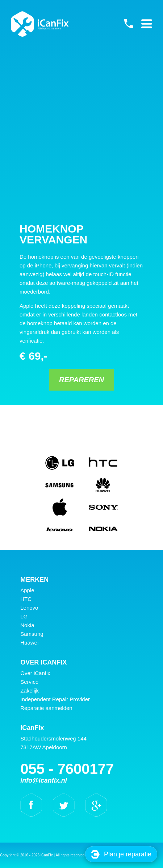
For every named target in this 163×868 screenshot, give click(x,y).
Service (29, 682)
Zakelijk (30, 691)
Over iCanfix (35, 673)
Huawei (29, 643)
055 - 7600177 (129, 24)
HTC (26, 599)
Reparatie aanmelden (46, 708)
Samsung (32, 634)
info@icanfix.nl (44, 780)
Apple (27, 590)
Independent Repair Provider (55, 699)
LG (24, 616)
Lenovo (29, 608)
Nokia (27, 625)
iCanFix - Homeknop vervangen (40, 24)
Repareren (81, 380)
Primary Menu (147, 24)
